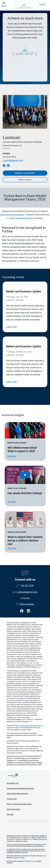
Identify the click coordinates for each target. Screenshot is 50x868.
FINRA (15, 858)
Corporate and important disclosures (20, 788)
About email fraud (13, 809)
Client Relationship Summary (22, 218)
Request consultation (25, 173)
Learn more (11, 327)
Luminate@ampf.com (13, 160)
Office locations (25, 604)
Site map (10, 814)
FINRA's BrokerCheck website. (12, 215)
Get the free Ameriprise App (27, 828)
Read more (12, 456)
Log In (42, 4)
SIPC (23, 858)
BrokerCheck (43, 839)
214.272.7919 (9, 157)
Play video (12, 502)
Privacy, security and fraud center (19, 804)
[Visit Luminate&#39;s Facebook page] (22, 611)
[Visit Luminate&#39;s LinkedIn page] (28, 611)
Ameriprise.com (13, 783)
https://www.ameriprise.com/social (28, 725)
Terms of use (12, 799)
